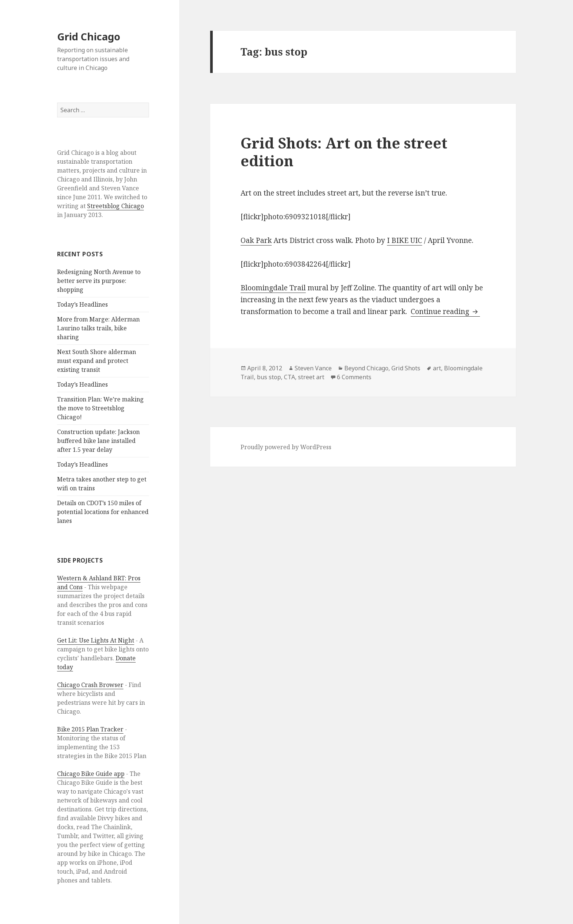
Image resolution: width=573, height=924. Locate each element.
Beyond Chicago (366, 368)
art (437, 368)
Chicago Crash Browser (90, 685)
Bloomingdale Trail (273, 288)
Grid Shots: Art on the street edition (344, 152)
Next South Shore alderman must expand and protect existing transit (97, 361)
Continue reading (445, 311)
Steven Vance (313, 368)
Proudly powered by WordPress (286, 447)
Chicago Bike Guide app (91, 774)
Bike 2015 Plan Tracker (90, 729)
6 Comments (354, 377)
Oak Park (256, 240)
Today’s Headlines (82, 304)
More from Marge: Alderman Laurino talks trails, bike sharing (98, 328)
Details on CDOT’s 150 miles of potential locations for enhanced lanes (103, 512)
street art (311, 377)
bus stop (269, 377)
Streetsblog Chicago (115, 206)
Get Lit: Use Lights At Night (96, 640)
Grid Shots (406, 368)
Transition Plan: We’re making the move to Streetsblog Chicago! (100, 408)
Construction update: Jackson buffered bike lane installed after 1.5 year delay (98, 441)
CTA (289, 377)
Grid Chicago (89, 36)
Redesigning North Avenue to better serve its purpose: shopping (99, 281)
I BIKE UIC (405, 240)
